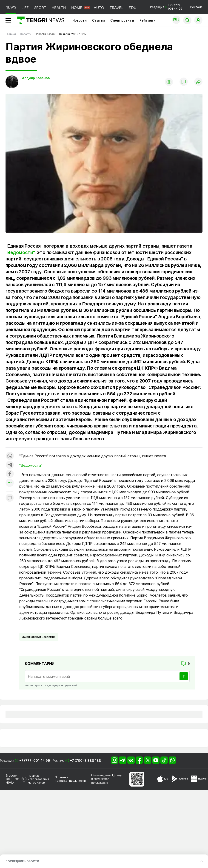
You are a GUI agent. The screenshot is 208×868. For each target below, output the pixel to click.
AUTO (99, 8)
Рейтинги (148, 20)
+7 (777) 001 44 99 (35, 761)
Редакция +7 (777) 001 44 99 (166, 7)
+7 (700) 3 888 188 (85, 761)
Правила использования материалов (38, 779)
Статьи (98, 20)
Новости (80, 20)
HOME (77, 8)
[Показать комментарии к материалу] (10, 498)
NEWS (11, 7)
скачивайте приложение (100, 781)
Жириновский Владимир (39, 637)
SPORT (40, 8)
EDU (132, 8)
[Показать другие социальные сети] (10, 483)
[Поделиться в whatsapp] (10, 456)
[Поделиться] (198, 82)
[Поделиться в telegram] (10, 465)
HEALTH (59, 8)
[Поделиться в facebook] (10, 474)
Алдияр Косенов (36, 78)
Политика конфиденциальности (70, 779)
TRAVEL (116, 8)
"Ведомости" (20, 252)
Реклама (196, 7)
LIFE (25, 8)
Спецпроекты (122, 20)
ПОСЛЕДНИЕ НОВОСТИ (22, 861)
